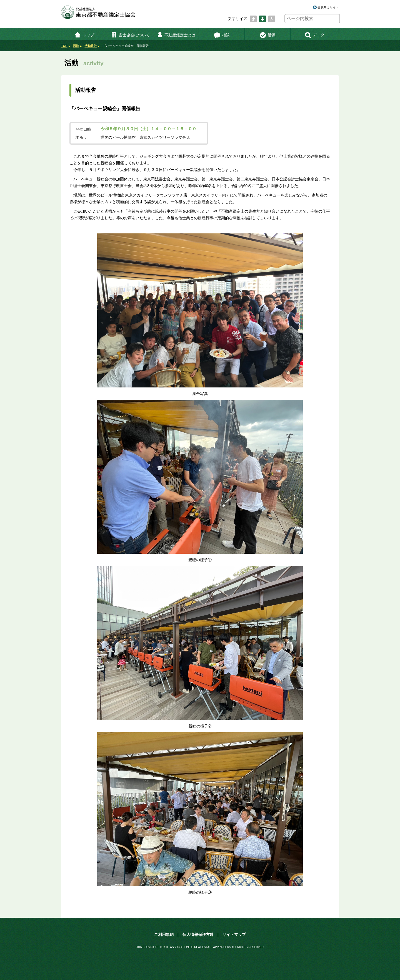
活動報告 (91, 46)
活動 (268, 35)
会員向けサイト (328, 7)
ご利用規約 (164, 934)
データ (315, 35)
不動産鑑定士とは (176, 35)
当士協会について (130, 35)
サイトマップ (234, 934)
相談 (222, 35)
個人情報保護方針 (198, 934)
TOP (64, 46)
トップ (84, 35)
